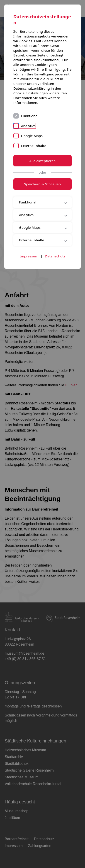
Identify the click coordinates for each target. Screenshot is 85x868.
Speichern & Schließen (43, 184)
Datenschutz (55, 256)
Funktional (30, 116)
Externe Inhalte (34, 146)
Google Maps (32, 136)
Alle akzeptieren (43, 161)
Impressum (29, 256)
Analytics (28, 126)
